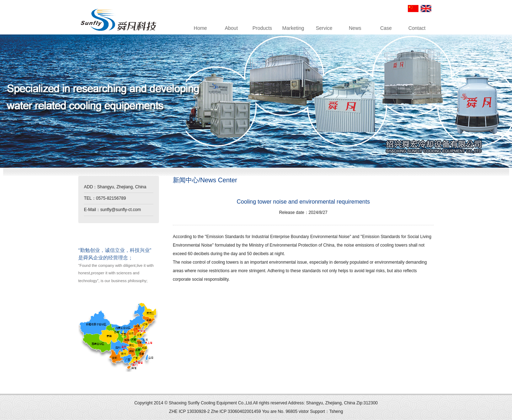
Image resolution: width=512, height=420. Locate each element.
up (84, 388)
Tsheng (336, 411)
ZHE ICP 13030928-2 (190, 411)
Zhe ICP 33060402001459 (236, 411)
